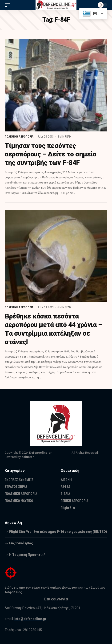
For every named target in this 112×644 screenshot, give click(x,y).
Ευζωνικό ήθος (21, 543)
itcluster (28, 457)
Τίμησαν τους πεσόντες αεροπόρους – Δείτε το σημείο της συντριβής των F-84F (50, 154)
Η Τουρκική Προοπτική (27, 555)
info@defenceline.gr (30, 619)
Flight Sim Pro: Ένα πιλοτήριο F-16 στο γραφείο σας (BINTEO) (58, 532)
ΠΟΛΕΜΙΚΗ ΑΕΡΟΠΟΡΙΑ (19, 137)
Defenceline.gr (40, 453)
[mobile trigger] (9, 5)
